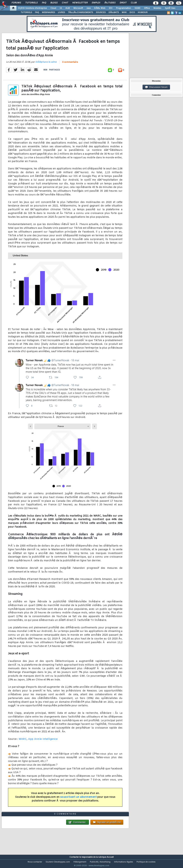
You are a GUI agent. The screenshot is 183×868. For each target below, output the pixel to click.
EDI (111, 8)
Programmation (123, 8)
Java (88, 8)
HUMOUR (143, 12)
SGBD (137, 8)
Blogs (54, 3)
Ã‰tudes (110, 3)
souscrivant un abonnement (78, 799)
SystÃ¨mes (170, 8)
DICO (132, 12)
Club (134, 3)
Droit (123, 3)
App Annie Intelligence (43, 741)
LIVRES (61, 12)
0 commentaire (70, 65)
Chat (65, 3)
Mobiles (157, 8)
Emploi (96, 3)
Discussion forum (156, 87)
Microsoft (78, 8)
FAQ (44, 3)
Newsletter (80, 3)
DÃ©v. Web (100, 8)
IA (61, 8)
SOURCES (101, 12)
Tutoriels (31, 3)
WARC (23, 741)
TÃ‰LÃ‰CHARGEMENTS (80, 12)
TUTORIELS (26, 12)
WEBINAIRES (48, 12)
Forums (16, 3)
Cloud (53, 8)
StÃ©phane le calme (46, 64)
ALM (68, 8)
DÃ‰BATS (114, 12)
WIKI (124, 12)
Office (147, 8)
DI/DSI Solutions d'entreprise (33, 8)
